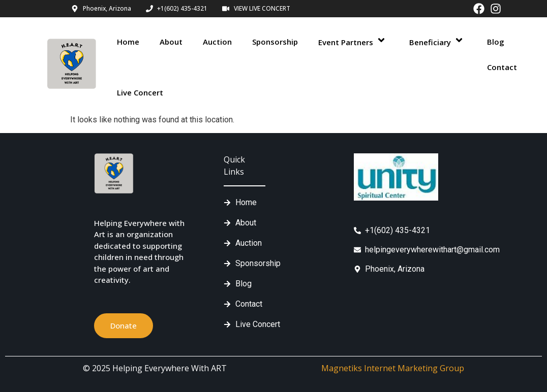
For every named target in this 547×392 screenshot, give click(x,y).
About (171, 42)
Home (128, 42)
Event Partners (354, 41)
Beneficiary (438, 41)
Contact (502, 67)
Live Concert (140, 92)
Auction (217, 42)
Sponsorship (275, 42)
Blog (496, 42)
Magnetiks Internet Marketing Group (393, 368)
